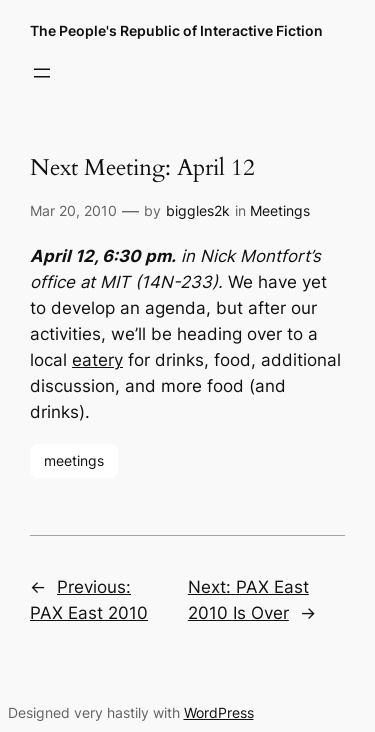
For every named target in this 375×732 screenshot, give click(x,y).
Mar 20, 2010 (73, 210)
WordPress (219, 712)
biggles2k (198, 210)
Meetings (280, 210)
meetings (74, 460)
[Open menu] (42, 73)
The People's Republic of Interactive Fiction (176, 30)
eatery (97, 360)
